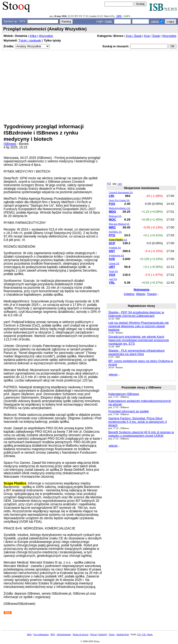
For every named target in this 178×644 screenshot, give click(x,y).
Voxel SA (113, 271)
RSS (53, 634)
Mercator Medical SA (119, 224)
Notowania (141, 290)
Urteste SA (114, 263)
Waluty (141, 294)
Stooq (112, 634)
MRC (112, 227)
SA (118, 240)
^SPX (119, 16)
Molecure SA (115, 216)
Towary (152, 294)
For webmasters (41, 634)
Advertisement (64, 634)
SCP (112, 243)
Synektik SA (115, 248)
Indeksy (129, 294)
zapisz (155, 21)
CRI (111, 196)
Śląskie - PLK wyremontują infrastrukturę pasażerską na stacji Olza (136, 352)
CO (139, 634)
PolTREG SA (115, 232)
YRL (112, 283)
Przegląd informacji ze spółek (129, 411)
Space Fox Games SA (119, 200)
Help (29, 634)
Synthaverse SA (116, 255)
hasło (109, 21)
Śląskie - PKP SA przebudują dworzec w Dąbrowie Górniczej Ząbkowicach (136, 314)
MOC (112, 219)
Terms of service (80, 634)
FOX (112, 204)
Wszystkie (46, 36)
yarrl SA (113, 279)
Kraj (147, 36)
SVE (112, 259)
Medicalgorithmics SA (119, 208)
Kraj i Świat (134, 36)
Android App (123, 634)
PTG (112, 235)
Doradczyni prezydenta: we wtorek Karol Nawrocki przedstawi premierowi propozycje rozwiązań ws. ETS (138, 340)
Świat (156, 36)
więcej (113, 374)
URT (112, 267)
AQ (109, 184)
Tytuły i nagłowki (30, 40)
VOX (112, 275)
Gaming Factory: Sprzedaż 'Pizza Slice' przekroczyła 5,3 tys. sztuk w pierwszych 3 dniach (137, 422)
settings (103, 634)
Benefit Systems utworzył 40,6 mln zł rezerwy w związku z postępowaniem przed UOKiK (141, 434)
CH (144, 634)
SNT (112, 251)
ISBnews (10, 144)
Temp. (150, 634)
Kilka (33, 36)
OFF (120, 184)
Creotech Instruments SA (121, 192)
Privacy (94, 634)
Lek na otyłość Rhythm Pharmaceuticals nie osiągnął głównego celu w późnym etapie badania (138, 326)
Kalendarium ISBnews (124, 394)
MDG (112, 212)
